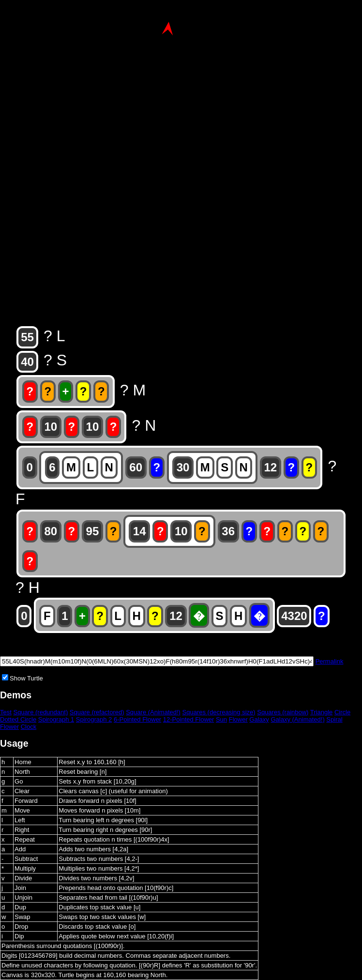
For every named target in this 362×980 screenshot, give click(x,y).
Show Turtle (26, 678)
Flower (238, 719)
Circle (342, 712)
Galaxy (259, 719)
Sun (221, 719)
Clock (29, 727)
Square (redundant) (40, 712)
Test (6, 712)
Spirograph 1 (56, 719)
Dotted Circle (18, 719)
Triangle (321, 712)
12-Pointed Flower (189, 719)
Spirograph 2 (94, 719)
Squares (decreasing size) (219, 712)
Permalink (330, 661)
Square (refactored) (97, 712)
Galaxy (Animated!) (297, 719)
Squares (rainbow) (283, 712)
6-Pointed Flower (137, 719)
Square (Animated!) (153, 712)
